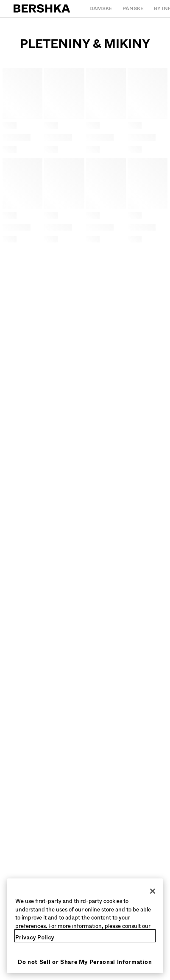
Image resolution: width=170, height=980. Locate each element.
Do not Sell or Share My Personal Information (85, 962)
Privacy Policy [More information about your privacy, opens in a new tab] (35, 937)
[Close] (153, 891)
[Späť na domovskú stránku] (42, 8)
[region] (85, 926)
